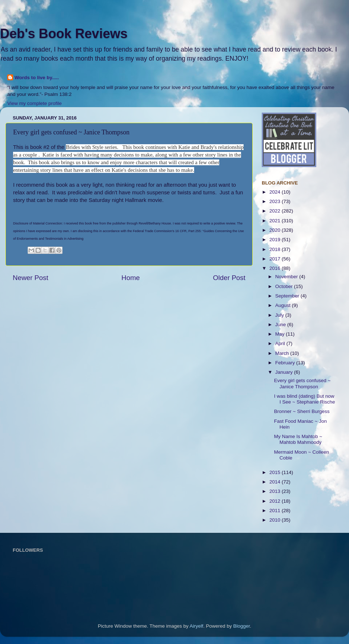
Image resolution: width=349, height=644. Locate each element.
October (285, 286)
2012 (276, 501)
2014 (276, 482)
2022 (276, 211)
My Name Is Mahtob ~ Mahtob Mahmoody (298, 439)
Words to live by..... (37, 78)
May (280, 334)
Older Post (229, 278)
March (283, 353)
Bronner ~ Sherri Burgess (302, 411)
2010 (276, 520)
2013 (276, 491)
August (284, 305)
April (281, 343)
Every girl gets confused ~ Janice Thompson (302, 383)
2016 (276, 268)
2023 (276, 201)
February (286, 363)
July (280, 315)
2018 (276, 249)
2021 (276, 221)
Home (131, 278)
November (287, 277)
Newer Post (31, 278)
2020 (276, 230)
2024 (276, 192)
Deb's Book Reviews (64, 34)
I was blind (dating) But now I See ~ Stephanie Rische (305, 399)
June (281, 325)
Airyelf (197, 626)
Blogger (242, 626)
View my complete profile (35, 103)
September (288, 296)
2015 (276, 472)
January (285, 372)
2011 (276, 511)
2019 (276, 240)
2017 (276, 259)
